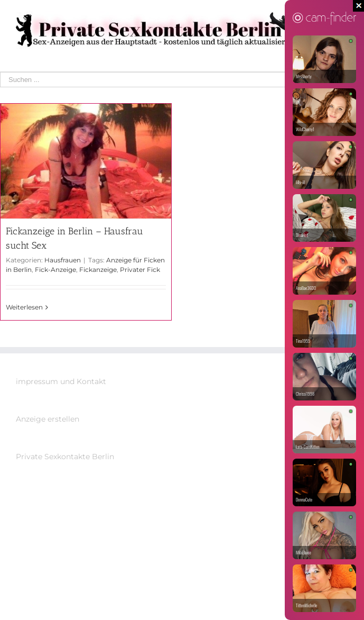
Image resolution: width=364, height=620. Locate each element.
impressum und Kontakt (61, 381)
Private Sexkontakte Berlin (65, 457)
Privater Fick (140, 270)
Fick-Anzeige (55, 270)
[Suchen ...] (174, 80)
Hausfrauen (63, 260)
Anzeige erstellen (48, 419)
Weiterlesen (24, 307)
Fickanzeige (98, 270)
